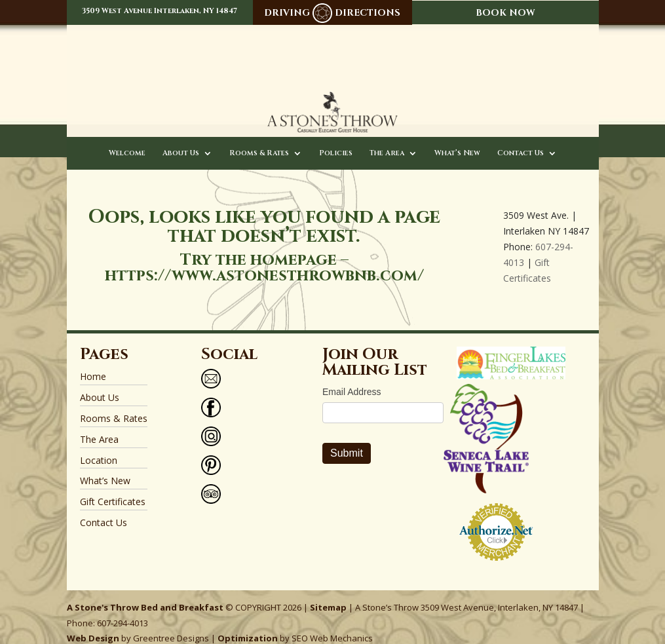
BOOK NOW (505, 13)
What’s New (457, 141)
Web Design (93, 626)
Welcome (127, 141)
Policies (336, 141)
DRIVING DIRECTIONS (332, 13)
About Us (181, 141)
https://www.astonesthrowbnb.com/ (264, 263)
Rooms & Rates (259, 141)
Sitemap (328, 594)
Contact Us (521, 141)
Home (93, 364)
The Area (387, 141)
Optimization (248, 626)
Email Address (351, 379)
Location (99, 447)
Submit (347, 441)
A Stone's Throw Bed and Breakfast (145, 594)
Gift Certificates (113, 489)
